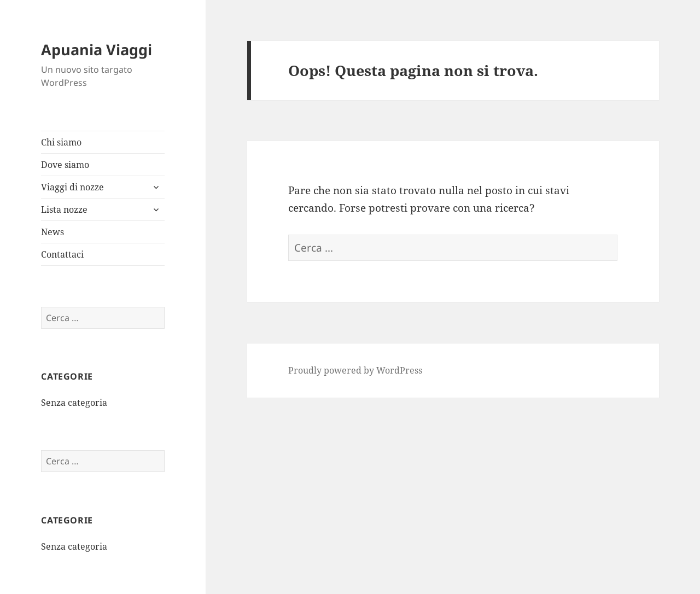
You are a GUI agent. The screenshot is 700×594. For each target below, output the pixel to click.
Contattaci (62, 254)
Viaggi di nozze (72, 187)
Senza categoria (74, 403)
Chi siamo (61, 142)
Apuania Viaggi (97, 50)
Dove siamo (65, 165)
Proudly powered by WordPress (355, 370)
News (52, 232)
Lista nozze (64, 209)
